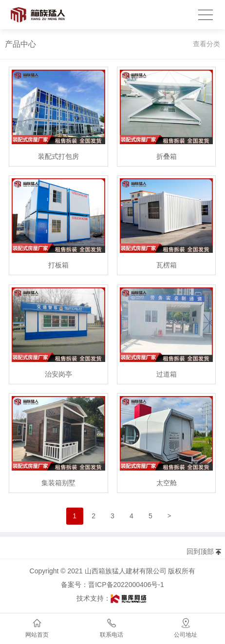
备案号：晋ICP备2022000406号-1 (112, 585)
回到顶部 (200, 551)
